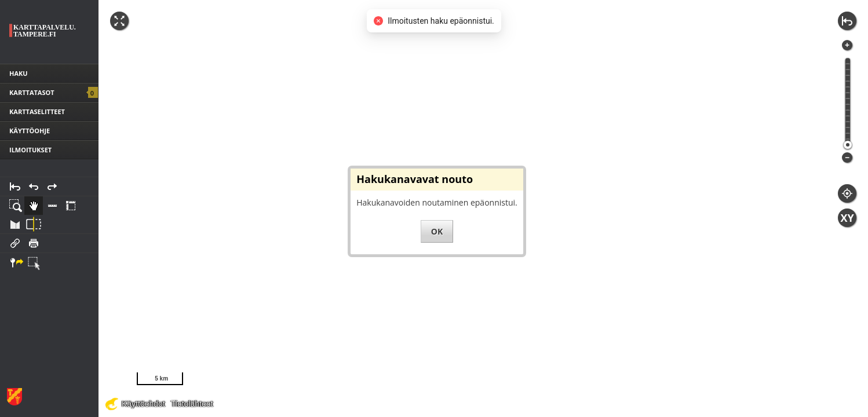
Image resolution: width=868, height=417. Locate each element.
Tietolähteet (192, 404)
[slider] (848, 145)
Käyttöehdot (143, 404)
